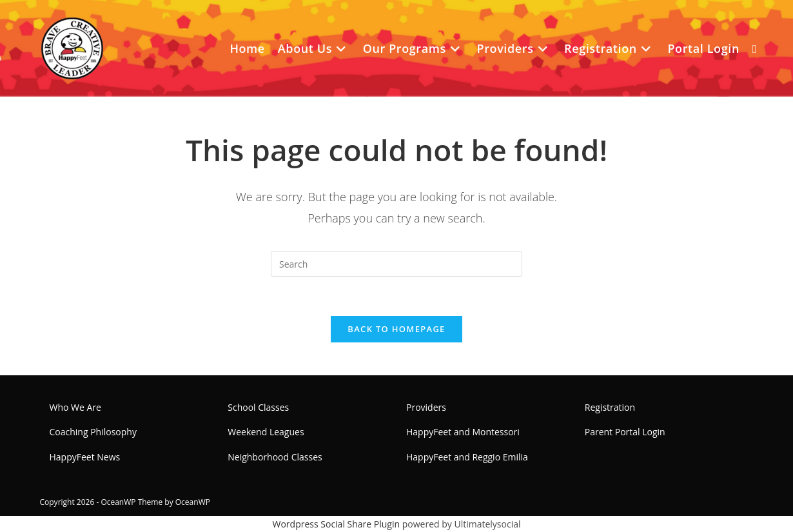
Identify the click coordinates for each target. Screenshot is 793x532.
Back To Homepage (396, 329)
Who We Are (75, 407)
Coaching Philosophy (93, 432)
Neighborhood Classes (275, 457)
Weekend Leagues (266, 432)
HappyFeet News (85, 457)
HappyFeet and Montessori (463, 432)
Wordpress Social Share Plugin (338, 524)
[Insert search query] (397, 264)
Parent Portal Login (625, 432)
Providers (426, 407)
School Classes (258, 407)
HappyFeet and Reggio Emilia (467, 457)
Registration (610, 407)
